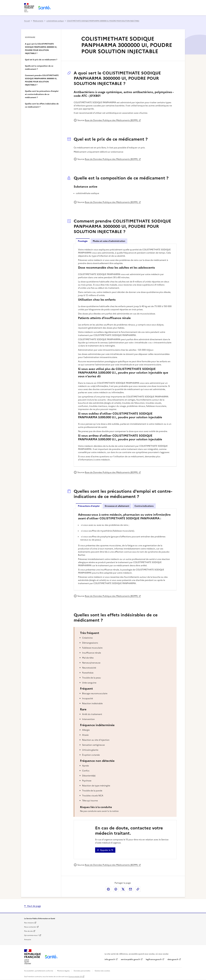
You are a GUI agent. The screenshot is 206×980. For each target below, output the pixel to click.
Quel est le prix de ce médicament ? (41, 60)
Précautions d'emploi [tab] (89, 506)
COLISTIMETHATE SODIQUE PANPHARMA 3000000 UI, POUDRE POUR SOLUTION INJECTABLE (103, 21)
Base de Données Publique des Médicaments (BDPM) (112, 120)
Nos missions (29, 923)
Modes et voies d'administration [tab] (109, 241)
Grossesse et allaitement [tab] (117, 506)
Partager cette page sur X (123, 889)
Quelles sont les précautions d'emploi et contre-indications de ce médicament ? (42, 94)
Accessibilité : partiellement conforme (39, 971)
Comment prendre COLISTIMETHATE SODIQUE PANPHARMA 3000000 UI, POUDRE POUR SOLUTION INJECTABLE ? (42, 80)
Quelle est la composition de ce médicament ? (39, 68)
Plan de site (28, 931)
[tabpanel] (125, 355)
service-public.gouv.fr (130, 959)
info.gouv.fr (110, 959)
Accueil (27, 21)
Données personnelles (82, 971)
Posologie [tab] (83, 241)
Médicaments (38, 21)
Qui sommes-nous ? (31, 935)
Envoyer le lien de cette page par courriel (130, 889)
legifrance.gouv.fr (154, 959)
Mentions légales (63, 971)
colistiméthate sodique (55, 21)
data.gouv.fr (173, 959)
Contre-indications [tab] (144, 506)
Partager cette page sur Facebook (116, 889)
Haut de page (34, 906)
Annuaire (28, 940)
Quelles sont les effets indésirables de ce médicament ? (42, 105)
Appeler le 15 (107, 850)
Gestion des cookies (102, 971)
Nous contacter (30, 927)
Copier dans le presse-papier (138, 889)
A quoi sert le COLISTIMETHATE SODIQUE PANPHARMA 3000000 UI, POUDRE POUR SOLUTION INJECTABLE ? (41, 49)
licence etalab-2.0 (75, 977)
